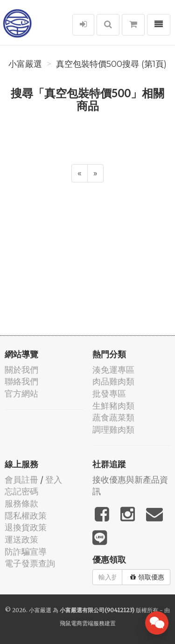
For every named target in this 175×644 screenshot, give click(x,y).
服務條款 (21, 503)
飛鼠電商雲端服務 (82, 623)
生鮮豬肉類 (113, 406)
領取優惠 (147, 577)
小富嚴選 (25, 64)
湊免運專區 (113, 370)
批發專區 (109, 394)
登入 (54, 480)
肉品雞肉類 (113, 381)
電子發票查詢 (30, 563)
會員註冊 (21, 480)
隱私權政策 (26, 516)
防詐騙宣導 (26, 552)
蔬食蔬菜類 (113, 417)
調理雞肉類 (113, 430)
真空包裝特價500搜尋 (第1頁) (111, 64)
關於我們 (21, 370)
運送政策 (21, 539)
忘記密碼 (21, 491)
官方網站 (21, 394)
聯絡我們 (21, 381)
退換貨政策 (26, 527)
